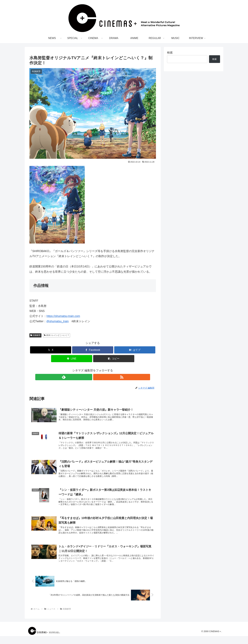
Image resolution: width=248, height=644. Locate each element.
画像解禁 (35, 335)
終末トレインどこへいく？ (57, 335)
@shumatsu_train (57, 321)
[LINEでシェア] (72, 359)
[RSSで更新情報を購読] (96, 377)
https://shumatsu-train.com (63, 316)
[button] (114, 359)
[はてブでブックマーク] (135, 350)
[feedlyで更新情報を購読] (89, 377)
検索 (170, 53)
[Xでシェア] (51, 350)
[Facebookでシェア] (93, 350)
